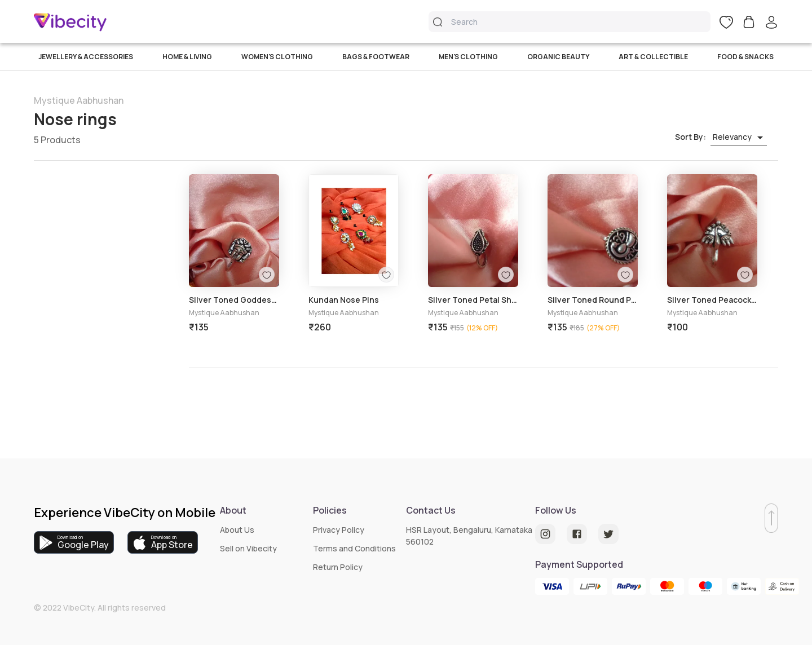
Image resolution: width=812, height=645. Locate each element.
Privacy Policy (339, 530)
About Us (237, 530)
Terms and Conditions (354, 548)
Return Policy (338, 567)
